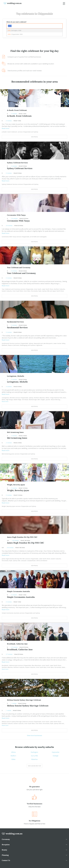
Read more (6, 128)
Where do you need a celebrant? (16, 22)
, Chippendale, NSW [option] (15, 34)
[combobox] (34, 26)
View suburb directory (34, 766)
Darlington (34, 752)
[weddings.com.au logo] (13, 3)
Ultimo (13, 752)
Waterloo (34, 759)
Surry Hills (34, 756)
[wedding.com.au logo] (12, 835)
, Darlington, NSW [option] (14, 30)
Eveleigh (56, 756)
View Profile (34, 137)
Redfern (13, 756)
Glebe (13, 759)
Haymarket (56, 752)
